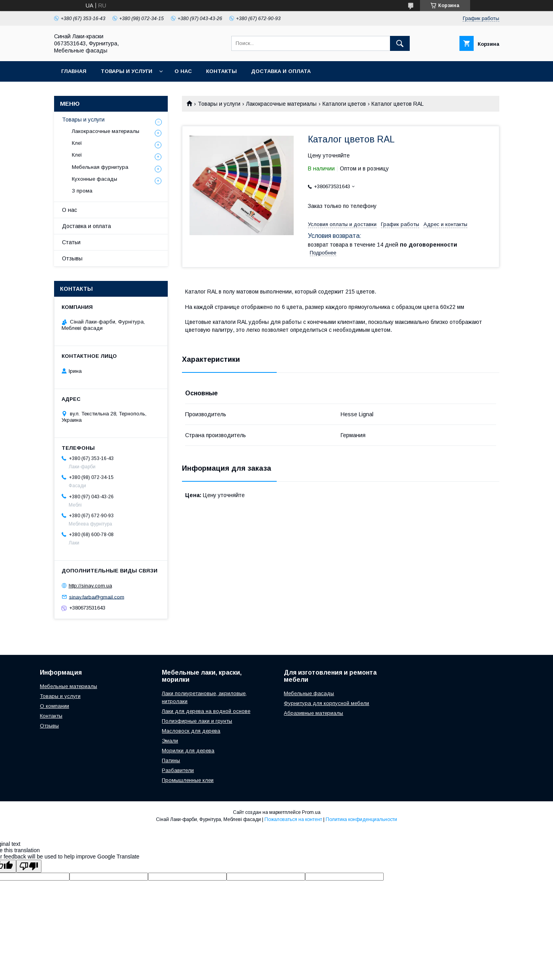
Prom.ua (311, 812)
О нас (183, 71)
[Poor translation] (29, 866)
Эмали (170, 741)
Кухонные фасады (95, 179)
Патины (171, 760)
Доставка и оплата (281, 71)
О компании (54, 706)
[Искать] (400, 43)
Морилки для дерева (188, 751)
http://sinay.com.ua (90, 586)
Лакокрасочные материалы (281, 104)
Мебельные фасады (309, 693)
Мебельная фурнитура (100, 167)
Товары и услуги (127, 71)
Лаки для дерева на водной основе (206, 711)
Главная (74, 71)
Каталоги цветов (344, 104)
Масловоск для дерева (191, 731)
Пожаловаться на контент (293, 819)
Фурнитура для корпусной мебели (326, 703)
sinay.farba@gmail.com (97, 597)
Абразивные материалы (313, 713)
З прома (82, 191)
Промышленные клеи (188, 780)
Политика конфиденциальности (361, 819)
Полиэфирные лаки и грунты (197, 721)
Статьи (71, 242)
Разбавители (178, 770)
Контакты (221, 71)
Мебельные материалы (68, 686)
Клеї (77, 143)
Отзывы (72, 258)
